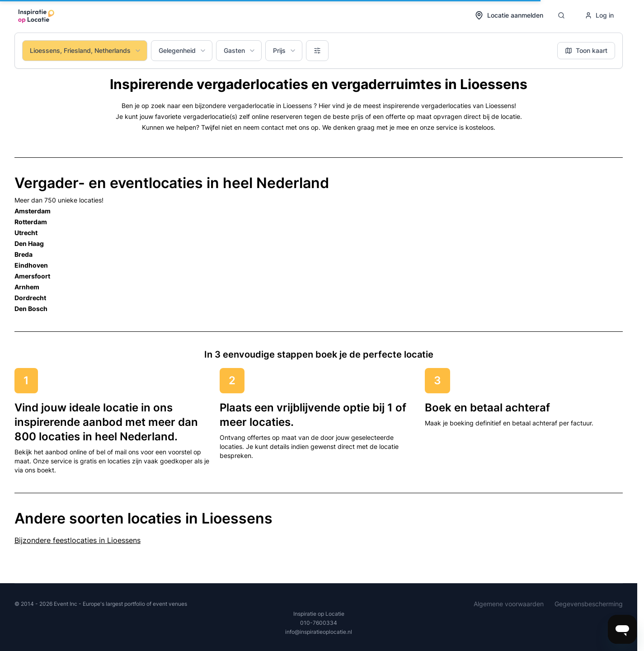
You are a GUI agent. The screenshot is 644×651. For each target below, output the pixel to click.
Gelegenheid (183, 50)
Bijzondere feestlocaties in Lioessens (78, 540)
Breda (24, 254)
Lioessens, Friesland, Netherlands (86, 50)
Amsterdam (33, 211)
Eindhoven (31, 265)
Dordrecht (30, 298)
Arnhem (27, 287)
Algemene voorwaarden (509, 604)
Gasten (240, 50)
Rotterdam (31, 222)
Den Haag (29, 243)
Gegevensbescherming (589, 604)
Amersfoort (32, 276)
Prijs (285, 50)
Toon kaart (586, 50)
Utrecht (26, 233)
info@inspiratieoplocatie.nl (319, 632)
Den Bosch (31, 309)
